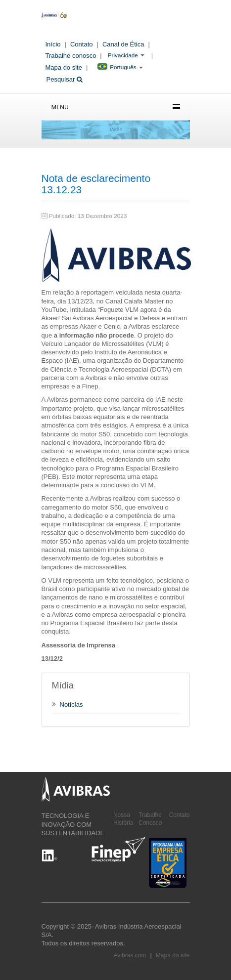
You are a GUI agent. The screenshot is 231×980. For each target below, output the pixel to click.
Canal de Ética (123, 44)
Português (117, 67)
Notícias (68, 704)
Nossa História (123, 819)
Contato (82, 44)
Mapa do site (64, 67)
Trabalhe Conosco (150, 819)
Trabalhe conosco (71, 56)
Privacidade (123, 55)
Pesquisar (65, 79)
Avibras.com (130, 955)
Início (53, 44)
